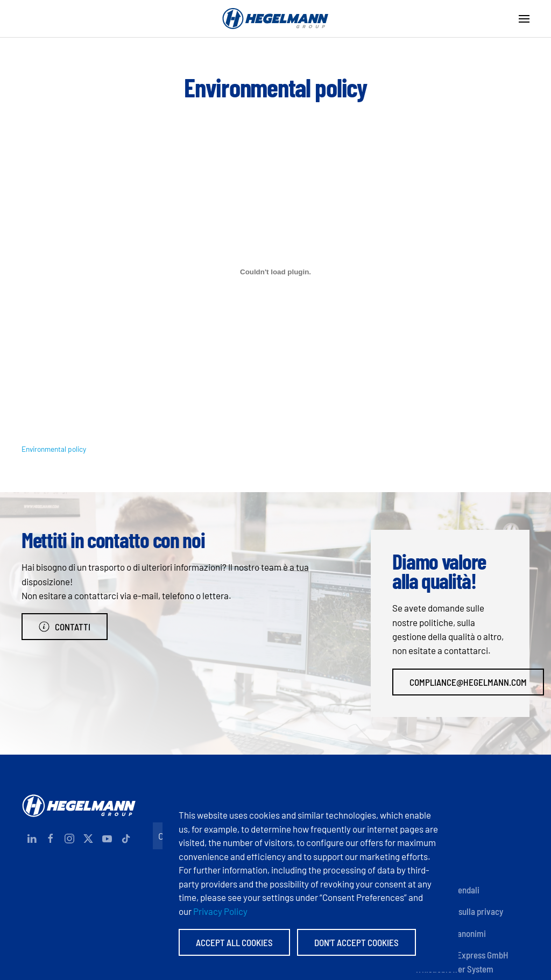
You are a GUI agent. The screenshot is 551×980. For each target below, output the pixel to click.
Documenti (434, 846)
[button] (524, 19)
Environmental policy (54, 449)
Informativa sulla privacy (459, 911)
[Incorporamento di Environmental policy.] (275, 272)
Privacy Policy (220, 911)
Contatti (65, 627)
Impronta (431, 825)
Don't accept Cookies (356, 942)
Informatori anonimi (450, 933)
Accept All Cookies (234, 942)
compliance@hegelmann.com (468, 682)
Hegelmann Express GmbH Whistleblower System (462, 962)
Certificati (433, 868)
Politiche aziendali (447, 890)
